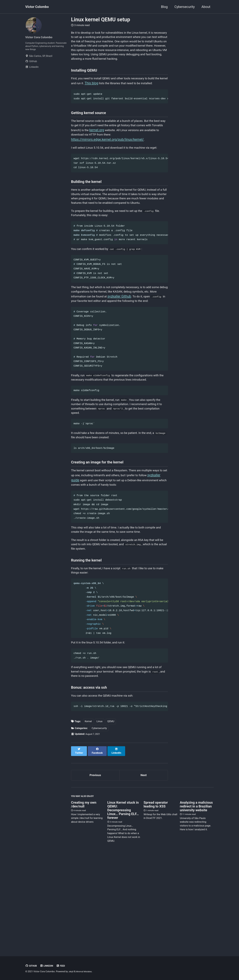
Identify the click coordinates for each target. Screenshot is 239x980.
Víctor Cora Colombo (41, 37)
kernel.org (131, 152)
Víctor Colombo (37, 7)
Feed (64, 966)
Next (144, 866)
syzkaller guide (92, 547)
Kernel (88, 815)
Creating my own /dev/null (84, 898)
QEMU (111, 815)
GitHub (32, 966)
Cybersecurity (185, 7)
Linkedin (49, 966)
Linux (99, 815)
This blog (109, 96)
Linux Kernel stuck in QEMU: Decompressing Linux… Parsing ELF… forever (123, 903)
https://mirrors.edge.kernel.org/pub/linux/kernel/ (107, 162)
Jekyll (71, 971)
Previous (95, 866)
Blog (164, 7)
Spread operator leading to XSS (156, 898)
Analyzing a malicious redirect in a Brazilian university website (196, 900)
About (206, 7)
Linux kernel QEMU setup (101, 19)
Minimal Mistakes (86, 971)
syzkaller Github (154, 342)
